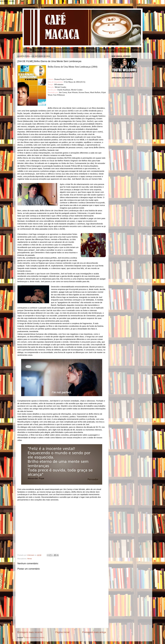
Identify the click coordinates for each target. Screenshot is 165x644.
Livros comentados (43, 50)
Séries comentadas (65, 50)
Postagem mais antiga (94, 632)
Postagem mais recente (30, 632)
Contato (136, 50)
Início (28, 50)
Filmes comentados (87, 50)
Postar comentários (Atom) (34, 637)
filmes (30, 559)
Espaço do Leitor (107, 50)
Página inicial (62, 632)
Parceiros (123, 50)
